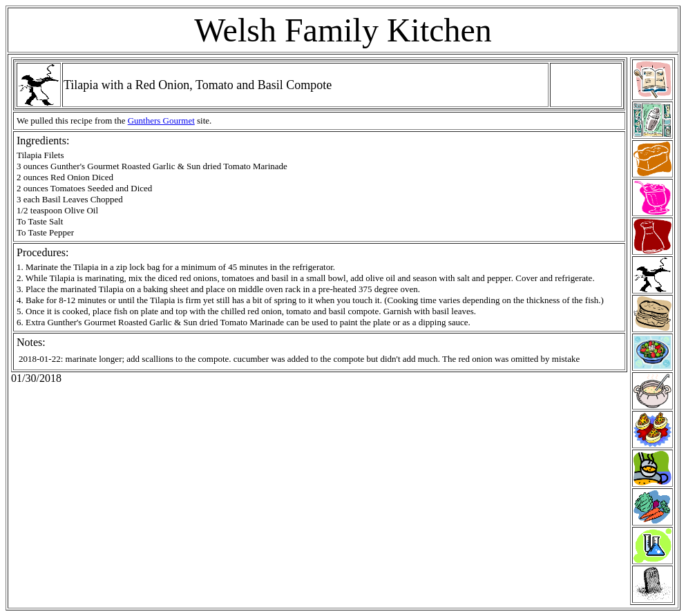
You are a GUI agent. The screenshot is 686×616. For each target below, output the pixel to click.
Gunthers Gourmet (161, 121)
